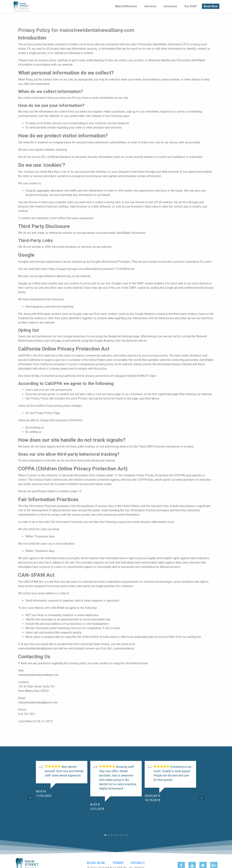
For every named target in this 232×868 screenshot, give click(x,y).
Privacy (138, 863)
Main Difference (126, 6)
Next (202, 798)
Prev (30, 798)
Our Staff (190, 6)
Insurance (170, 6)
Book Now (211, 6)
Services (150, 6)
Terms (118, 863)
